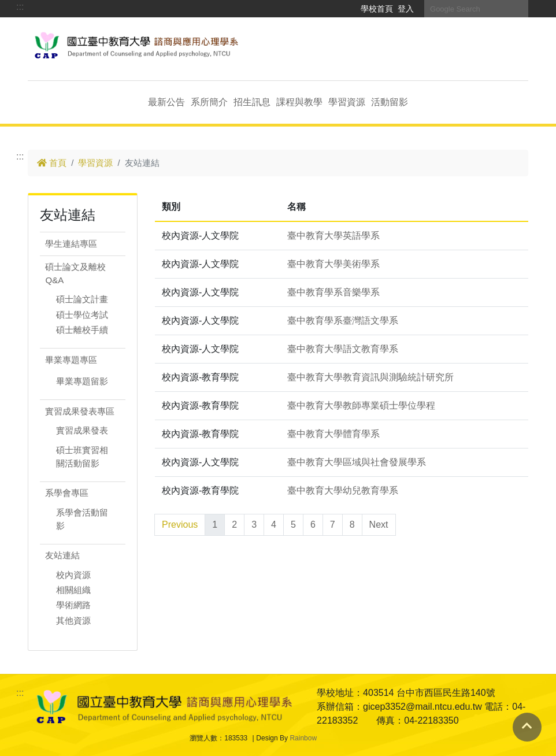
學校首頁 (377, 9)
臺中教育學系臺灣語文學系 (343, 320)
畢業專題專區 (71, 360)
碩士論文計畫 (82, 299)
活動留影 (390, 102)
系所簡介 (209, 102)
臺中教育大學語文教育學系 (343, 349)
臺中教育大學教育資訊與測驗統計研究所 (370, 377)
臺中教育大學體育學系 (333, 434)
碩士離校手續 (82, 330)
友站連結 (62, 555)
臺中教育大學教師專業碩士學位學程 (361, 405)
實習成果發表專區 (80, 411)
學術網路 (73, 605)
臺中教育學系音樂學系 (333, 292)
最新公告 (166, 102)
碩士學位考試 (82, 315)
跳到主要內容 (55, 36)
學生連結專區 (71, 244)
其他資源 (73, 620)
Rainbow (303, 738)
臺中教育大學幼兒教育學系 (343, 490)
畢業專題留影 (82, 381)
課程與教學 (299, 102)
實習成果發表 (82, 430)
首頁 (52, 163)
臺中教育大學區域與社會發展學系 (357, 462)
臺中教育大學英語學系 (333, 236)
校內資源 (73, 575)
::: (20, 7)
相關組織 (73, 590)
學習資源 (347, 102)
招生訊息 (252, 102)
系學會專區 (67, 493)
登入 (406, 9)
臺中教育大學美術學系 (333, 264)
